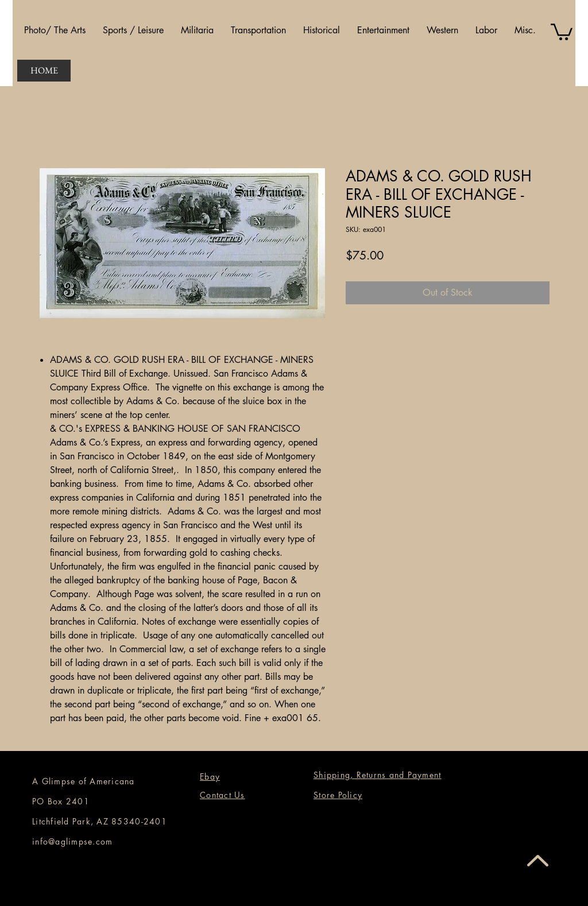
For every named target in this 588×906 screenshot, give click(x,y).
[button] (55, 30)
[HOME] (44, 71)
